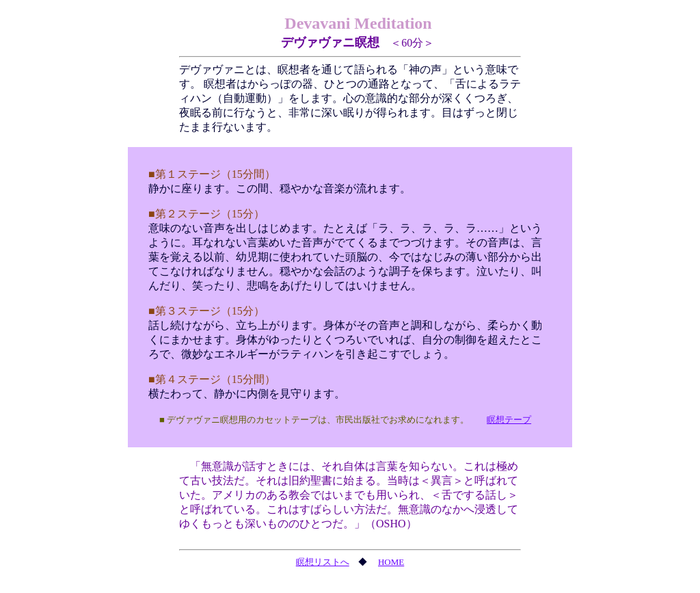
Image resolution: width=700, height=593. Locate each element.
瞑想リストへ (323, 562)
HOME (391, 562)
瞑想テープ (509, 420)
